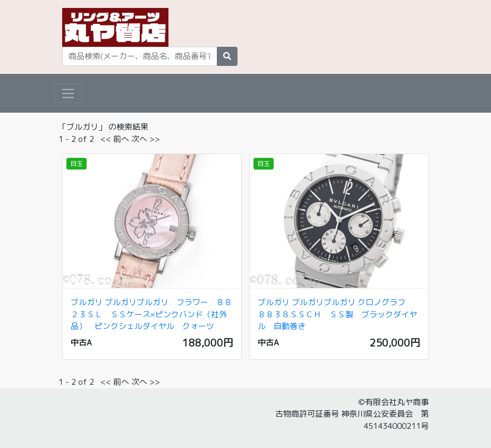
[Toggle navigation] (68, 94)
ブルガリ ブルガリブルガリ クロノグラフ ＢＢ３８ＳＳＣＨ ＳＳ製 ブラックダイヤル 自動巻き (337, 314)
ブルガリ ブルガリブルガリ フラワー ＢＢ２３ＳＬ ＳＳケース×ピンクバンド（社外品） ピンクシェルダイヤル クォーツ (151, 314)
